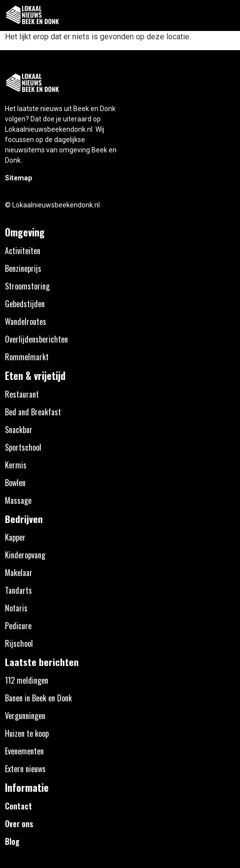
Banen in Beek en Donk (38, 698)
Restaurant (22, 394)
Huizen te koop (27, 733)
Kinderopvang (25, 555)
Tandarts (18, 590)
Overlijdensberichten (36, 339)
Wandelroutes (26, 321)
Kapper (15, 537)
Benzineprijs (23, 268)
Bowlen (15, 483)
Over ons (19, 824)
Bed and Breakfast (33, 412)
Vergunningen (25, 716)
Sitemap (18, 178)
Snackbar (19, 430)
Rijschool (19, 643)
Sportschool (23, 447)
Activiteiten (23, 251)
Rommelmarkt (27, 357)
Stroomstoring (27, 286)
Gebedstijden (25, 304)
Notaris (16, 608)
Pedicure (18, 626)
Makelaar (19, 573)
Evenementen (24, 751)
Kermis (16, 465)
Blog (12, 841)
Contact (18, 806)
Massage (18, 500)
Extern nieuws (25, 769)
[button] (227, 15)
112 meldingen (27, 680)
